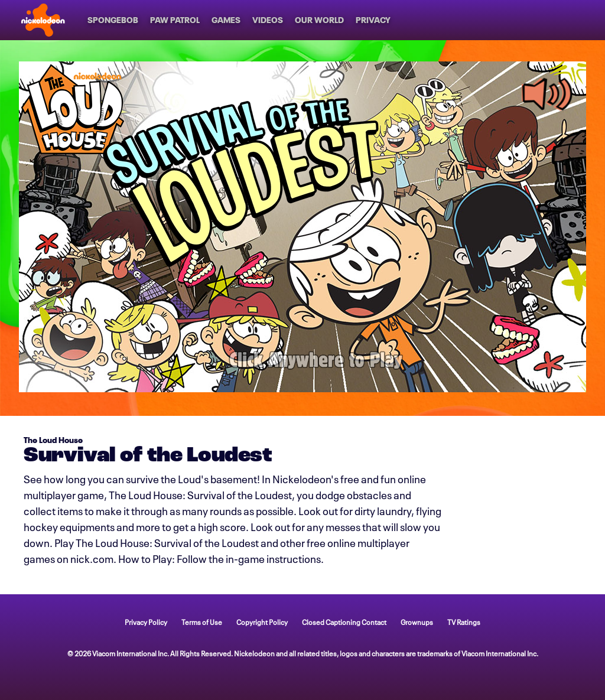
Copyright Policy (262, 622)
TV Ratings (464, 622)
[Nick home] (43, 20)
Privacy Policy (146, 622)
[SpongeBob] (113, 20)
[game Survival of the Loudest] (302, 227)
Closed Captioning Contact (344, 622)
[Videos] (268, 20)
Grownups (417, 622)
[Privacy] (373, 20)
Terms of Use (202, 622)
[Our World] (319, 20)
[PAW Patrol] (175, 20)
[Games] (226, 20)
